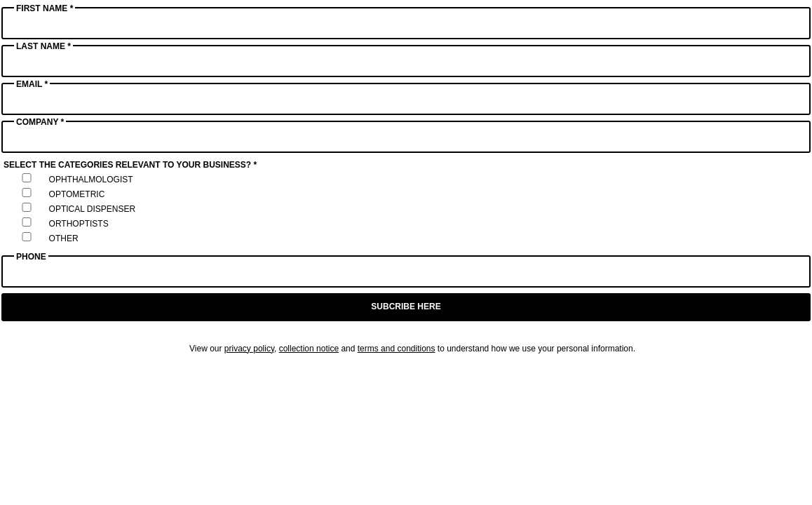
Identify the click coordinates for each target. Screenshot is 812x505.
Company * (40, 122)
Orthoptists (79, 224)
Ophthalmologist (91, 180)
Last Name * (43, 46)
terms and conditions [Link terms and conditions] (397, 349)
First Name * (45, 8)
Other (64, 238)
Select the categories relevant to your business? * (130, 165)
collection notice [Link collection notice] (309, 349)
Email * (32, 84)
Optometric (77, 194)
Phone (31, 257)
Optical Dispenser (93, 209)
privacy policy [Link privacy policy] (249, 349)
